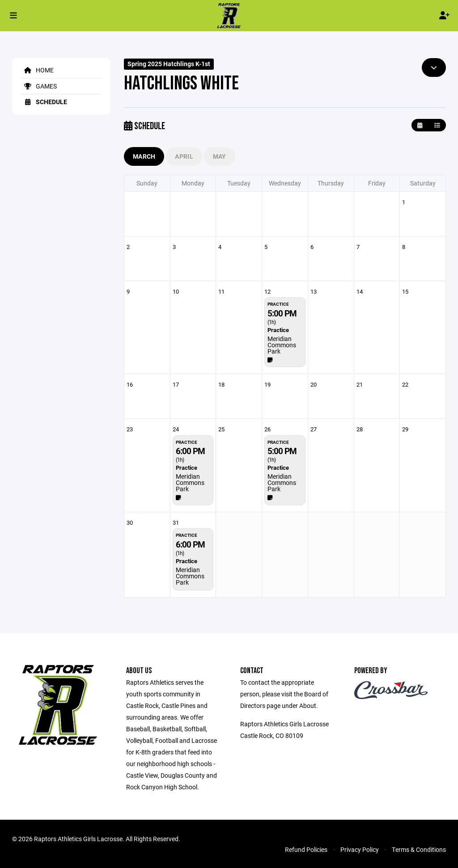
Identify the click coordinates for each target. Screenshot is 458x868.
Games (39, 86)
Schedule (44, 102)
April (184, 156)
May (220, 156)
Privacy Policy (360, 849)
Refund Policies (306, 849)
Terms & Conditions (419, 849)
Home (37, 70)
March (144, 156)
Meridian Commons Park (282, 345)
